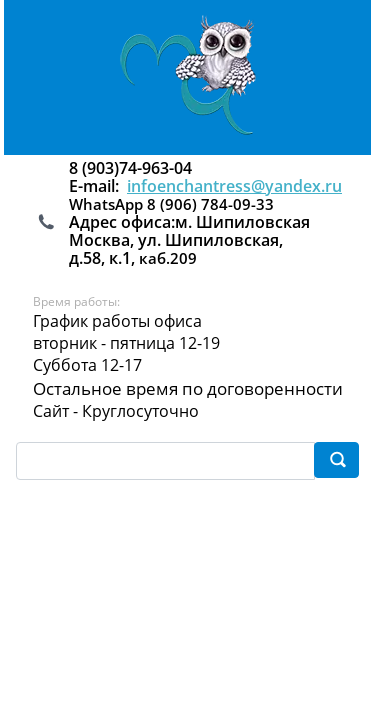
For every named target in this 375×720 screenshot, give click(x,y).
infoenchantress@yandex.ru (234, 186)
